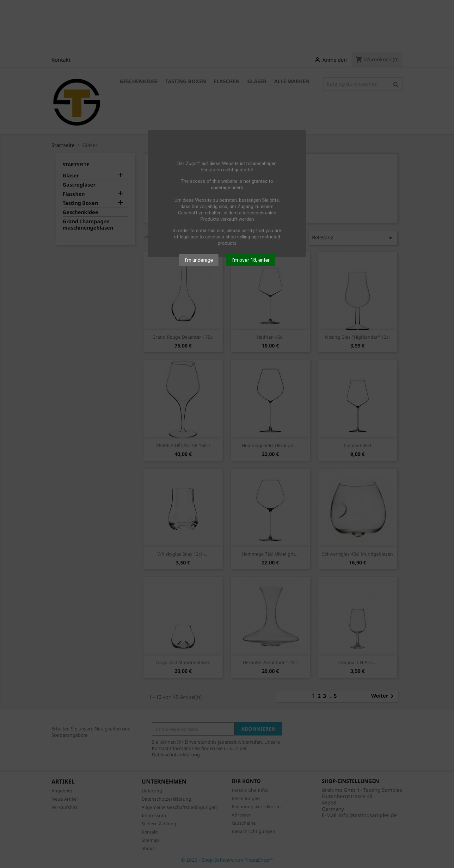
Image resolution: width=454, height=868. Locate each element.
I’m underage (199, 260)
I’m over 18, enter (251, 260)
